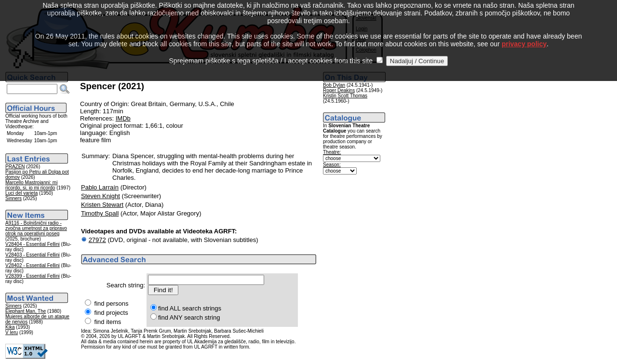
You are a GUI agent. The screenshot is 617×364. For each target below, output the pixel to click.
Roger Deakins (339, 90)
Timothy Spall (100, 213)
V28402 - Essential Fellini (33, 265)
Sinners (13, 198)
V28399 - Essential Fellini (33, 276)
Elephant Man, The (26, 311)
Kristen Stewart (102, 205)
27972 (97, 240)
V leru (12, 332)
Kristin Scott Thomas (345, 96)
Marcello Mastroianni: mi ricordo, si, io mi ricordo (31, 185)
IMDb (123, 118)
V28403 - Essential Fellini (33, 255)
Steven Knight (101, 196)
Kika (10, 327)
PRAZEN (15, 167)
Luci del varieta (21, 193)
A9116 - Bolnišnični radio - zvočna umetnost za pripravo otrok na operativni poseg (36, 228)
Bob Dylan (334, 85)
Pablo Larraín (100, 187)
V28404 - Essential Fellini (33, 244)
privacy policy (524, 33)
